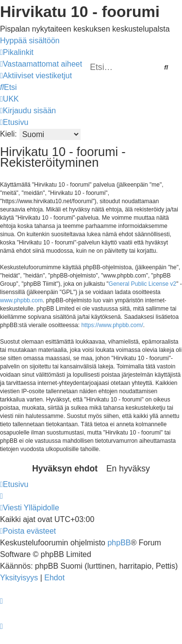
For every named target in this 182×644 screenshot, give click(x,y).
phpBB (119, 543)
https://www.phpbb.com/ (112, 325)
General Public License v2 (142, 284)
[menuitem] (41, 64)
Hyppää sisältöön (30, 41)
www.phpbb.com (21, 300)
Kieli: (8, 134)
